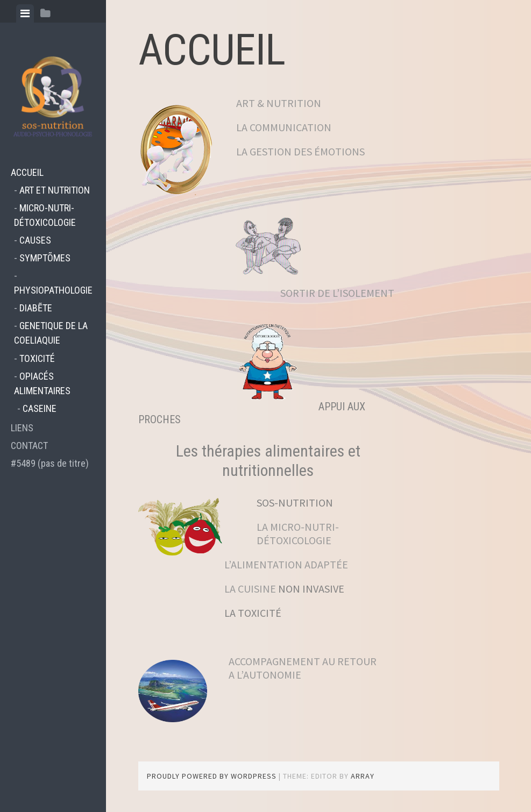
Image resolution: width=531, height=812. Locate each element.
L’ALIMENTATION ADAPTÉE (243, 564)
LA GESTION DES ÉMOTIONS (300, 151)
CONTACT (29, 446)
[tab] (25, 13)
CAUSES (35, 240)
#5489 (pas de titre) (50, 463)
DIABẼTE (36, 308)
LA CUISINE (251, 589)
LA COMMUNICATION (284, 127)
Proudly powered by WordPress (212, 776)
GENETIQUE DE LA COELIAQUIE (51, 333)
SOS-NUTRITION (295, 503)
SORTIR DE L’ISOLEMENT (337, 293)
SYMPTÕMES (45, 258)
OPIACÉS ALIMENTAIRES (42, 383)
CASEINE (40, 408)
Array (363, 776)
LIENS (22, 428)
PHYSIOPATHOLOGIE (53, 290)
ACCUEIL (27, 172)
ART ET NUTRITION (55, 190)
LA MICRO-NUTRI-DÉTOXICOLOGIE (298, 533)
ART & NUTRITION (279, 103)
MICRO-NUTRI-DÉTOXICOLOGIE (45, 215)
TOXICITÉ (37, 358)
